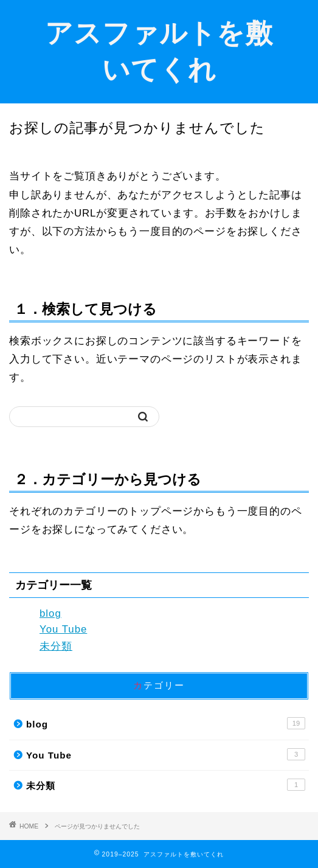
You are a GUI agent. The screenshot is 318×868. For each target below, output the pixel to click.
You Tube (63, 629)
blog (50, 613)
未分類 (56, 646)
